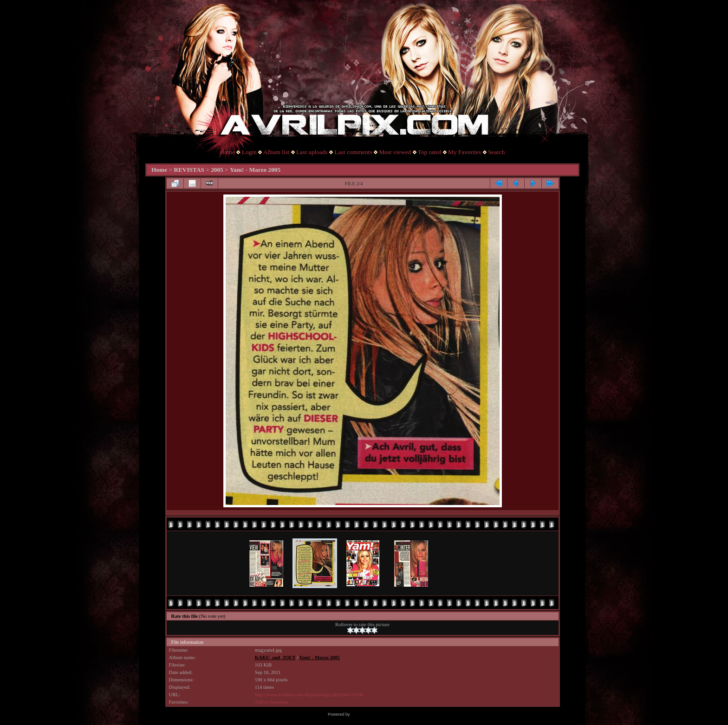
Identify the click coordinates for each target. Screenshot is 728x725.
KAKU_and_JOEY (275, 657)
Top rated (430, 152)
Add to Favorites (272, 702)
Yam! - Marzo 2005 (255, 170)
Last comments (353, 152)
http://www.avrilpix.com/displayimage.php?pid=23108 (309, 695)
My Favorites (465, 152)
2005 (217, 170)
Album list (276, 152)
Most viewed (395, 152)
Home (228, 152)
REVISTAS (189, 170)
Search (496, 152)
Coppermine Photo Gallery (376, 714)
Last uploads (312, 152)
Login (249, 152)
